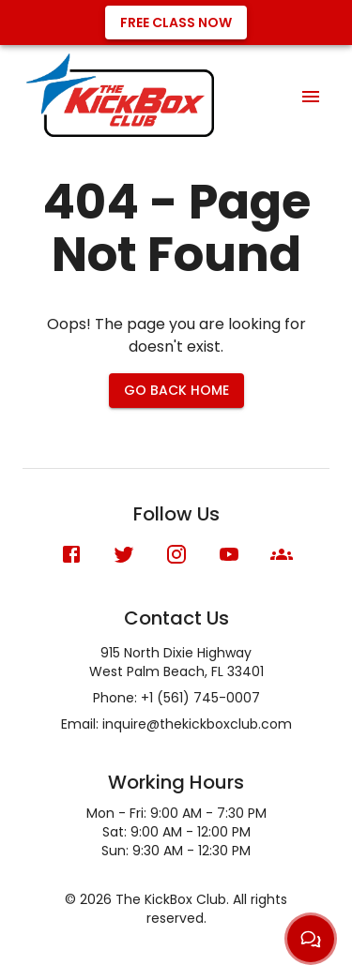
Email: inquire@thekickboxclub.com (176, 724)
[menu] (311, 97)
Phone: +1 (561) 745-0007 (176, 698)
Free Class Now (176, 23)
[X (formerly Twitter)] (124, 554)
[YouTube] (229, 554)
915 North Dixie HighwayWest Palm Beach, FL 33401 (176, 662)
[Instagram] (176, 554)
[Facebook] (71, 554)
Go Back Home (176, 390)
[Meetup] (282, 554)
